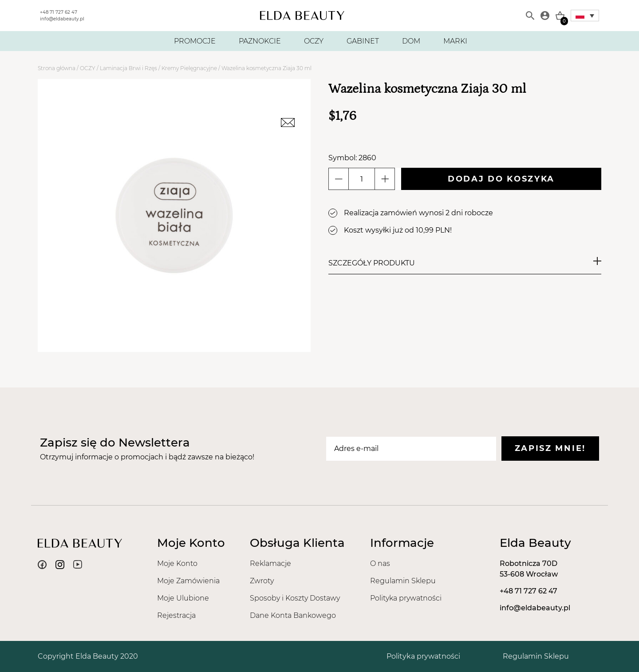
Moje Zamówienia (188, 581)
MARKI (455, 41)
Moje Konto (177, 563)
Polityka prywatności (406, 598)
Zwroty (262, 581)
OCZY (314, 41)
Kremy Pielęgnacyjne (189, 68)
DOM (411, 41)
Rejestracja (176, 615)
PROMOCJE (195, 41)
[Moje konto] (545, 16)
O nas (380, 563)
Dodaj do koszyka (501, 179)
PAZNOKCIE (260, 41)
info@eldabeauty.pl (62, 19)
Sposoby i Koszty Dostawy (295, 598)
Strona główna (57, 68)
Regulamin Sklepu (403, 581)
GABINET (363, 41)
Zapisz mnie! (550, 448)
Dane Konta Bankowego (293, 615)
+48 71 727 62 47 (59, 12)
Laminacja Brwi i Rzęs (128, 68)
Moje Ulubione (183, 598)
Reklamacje (270, 563)
